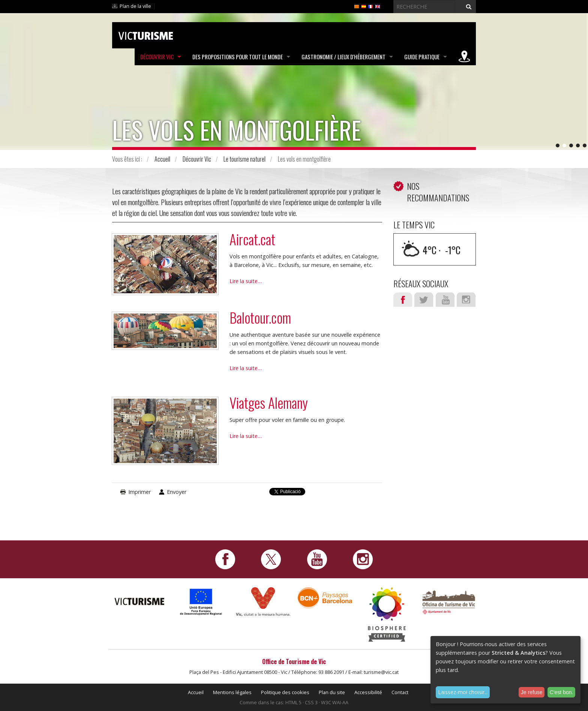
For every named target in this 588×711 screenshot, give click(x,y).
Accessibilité (368, 692)
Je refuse (532, 692)
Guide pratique (422, 57)
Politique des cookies (285, 692)
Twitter (424, 300)
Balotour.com (260, 317)
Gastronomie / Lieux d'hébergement (343, 57)
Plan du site (332, 692)
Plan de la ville (135, 6)
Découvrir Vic (157, 57)
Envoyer (177, 492)
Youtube (445, 300)
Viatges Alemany (269, 403)
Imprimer (139, 492)
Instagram (466, 300)
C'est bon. (562, 692)
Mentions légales (232, 692)
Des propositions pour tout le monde (238, 57)
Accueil (162, 159)
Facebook (403, 300)
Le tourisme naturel (244, 159)
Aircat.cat (252, 239)
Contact (400, 692)
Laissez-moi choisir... (463, 692)
